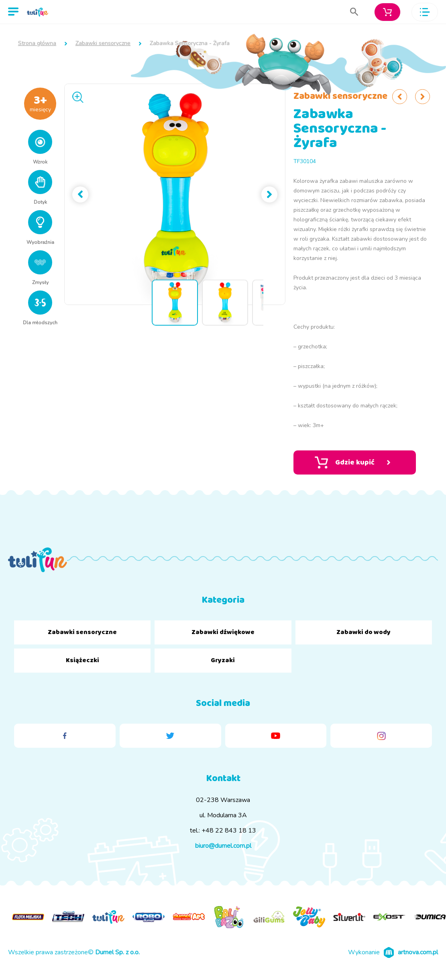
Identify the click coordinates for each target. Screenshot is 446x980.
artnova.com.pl (418, 952)
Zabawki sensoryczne (103, 43)
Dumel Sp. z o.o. (117, 952)
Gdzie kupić (352, 462)
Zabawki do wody (364, 632)
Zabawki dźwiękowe (223, 632)
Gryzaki (223, 660)
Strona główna (37, 43)
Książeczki (82, 660)
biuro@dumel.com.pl (223, 846)
